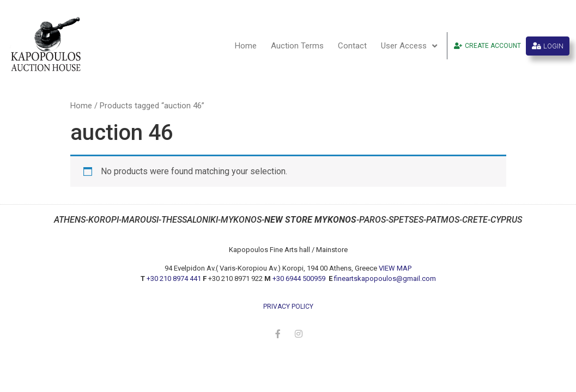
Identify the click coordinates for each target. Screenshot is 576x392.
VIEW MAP (395, 268)
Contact (352, 46)
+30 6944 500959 (300, 278)
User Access (409, 46)
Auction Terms (297, 46)
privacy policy (288, 307)
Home (246, 46)
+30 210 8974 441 (174, 278)
